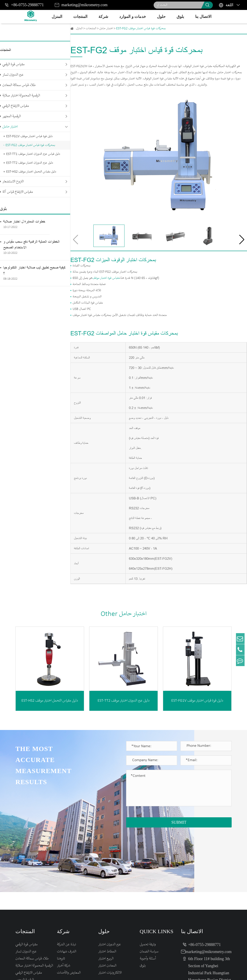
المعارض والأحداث (69, 912)
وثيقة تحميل (148, 884)
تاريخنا (61, 898)
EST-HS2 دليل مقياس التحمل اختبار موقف (31, 172)
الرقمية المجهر (12, 116)
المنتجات (80, 17)
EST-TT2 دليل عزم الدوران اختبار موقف (30, 163)
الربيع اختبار (106, 898)
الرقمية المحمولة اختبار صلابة (21, 96)
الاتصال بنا (203, 17)
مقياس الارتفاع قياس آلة (18, 192)
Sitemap (195, 972)
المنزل (57, 17)
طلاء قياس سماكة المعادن (19, 85)
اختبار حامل (10, 127)
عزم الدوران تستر (13, 75)
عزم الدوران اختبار (110, 884)
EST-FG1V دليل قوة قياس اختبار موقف (29, 136)
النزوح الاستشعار (13, 182)
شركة (103, 17)
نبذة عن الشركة (66, 884)
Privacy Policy (220, 972)
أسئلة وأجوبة (148, 898)
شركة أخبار (64, 905)
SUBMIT (179, 822)
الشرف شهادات (67, 891)
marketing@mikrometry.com (84, 5)
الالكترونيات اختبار (110, 912)
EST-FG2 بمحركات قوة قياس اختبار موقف (30, 145)
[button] (242, 240)
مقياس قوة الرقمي (13, 64)
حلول (161, 17)
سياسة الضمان (149, 891)
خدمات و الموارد (133, 17)
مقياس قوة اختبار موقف (106, 278)
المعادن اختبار (107, 905)
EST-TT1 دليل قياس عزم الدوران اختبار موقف (33, 154)
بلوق (180, 17)
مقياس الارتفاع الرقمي (16, 106)
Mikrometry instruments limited (78, 972)
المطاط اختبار (107, 891)
